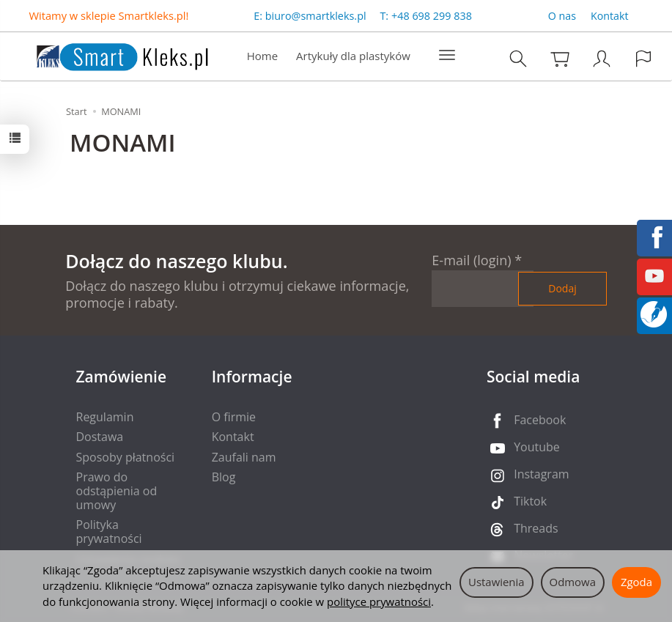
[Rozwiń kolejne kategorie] (447, 56)
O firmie (234, 417)
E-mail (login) (471, 260)
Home (262, 56)
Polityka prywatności (109, 532)
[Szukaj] (518, 58)
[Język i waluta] (643, 58)
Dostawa (100, 437)
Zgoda (636, 582)
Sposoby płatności (126, 457)
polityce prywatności (379, 601)
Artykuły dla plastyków (353, 56)
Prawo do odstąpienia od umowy (117, 491)
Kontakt (610, 16)
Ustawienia (496, 582)
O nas (562, 16)
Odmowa (573, 582)
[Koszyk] (560, 58)
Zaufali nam (244, 457)
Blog (224, 477)
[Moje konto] (602, 58)
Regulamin (105, 417)
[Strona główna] (108, 55)
